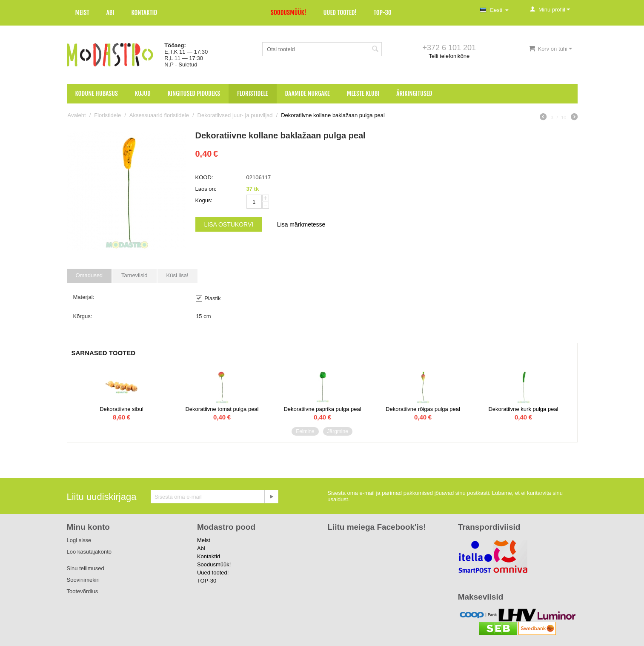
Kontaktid (144, 13)
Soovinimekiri (83, 580)
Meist (82, 13)
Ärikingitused (414, 93)
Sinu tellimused (86, 568)
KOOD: (204, 177)
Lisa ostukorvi (229, 224)
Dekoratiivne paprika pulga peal (322, 409)
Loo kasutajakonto (89, 552)
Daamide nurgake (308, 93)
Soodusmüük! (288, 13)
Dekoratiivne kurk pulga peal (523, 409)
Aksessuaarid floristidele (159, 115)
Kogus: (204, 200)
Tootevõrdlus (83, 591)
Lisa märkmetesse (301, 224)
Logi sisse (79, 540)
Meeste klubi (363, 93)
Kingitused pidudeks (194, 93)
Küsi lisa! (177, 275)
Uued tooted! (340, 13)
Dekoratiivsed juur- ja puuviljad (235, 115)
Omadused (89, 275)
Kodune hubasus (97, 93)
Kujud (143, 93)
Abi (110, 13)
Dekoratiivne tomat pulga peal (222, 409)
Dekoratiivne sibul (122, 409)
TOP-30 (383, 13)
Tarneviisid (134, 275)
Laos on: (206, 189)
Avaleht (77, 115)
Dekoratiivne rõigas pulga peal (423, 409)
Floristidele (253, 93)
